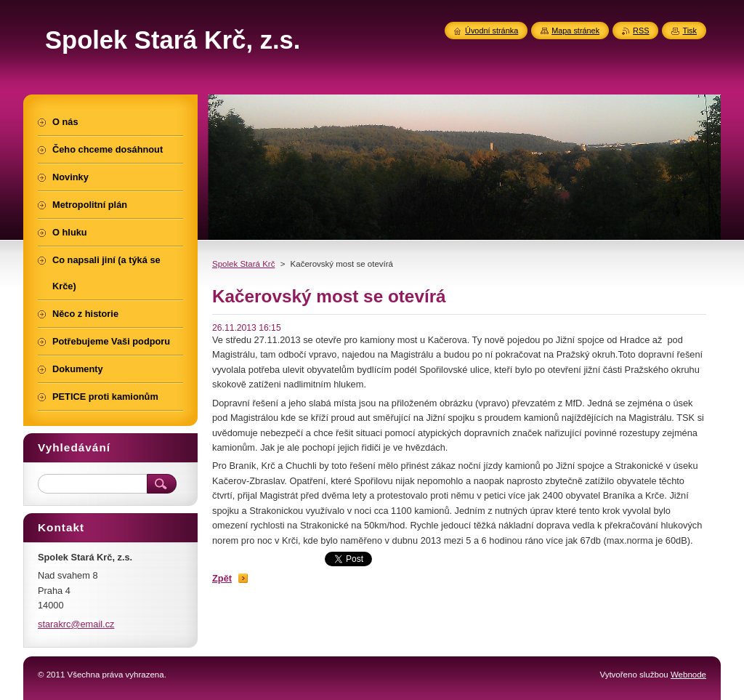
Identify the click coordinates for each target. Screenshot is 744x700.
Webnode (688, 675)
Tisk (690, 31)
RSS (641, 31)
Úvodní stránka (492, 31)
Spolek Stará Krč (243, 264)
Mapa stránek (575, 31)
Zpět (222, 578)
